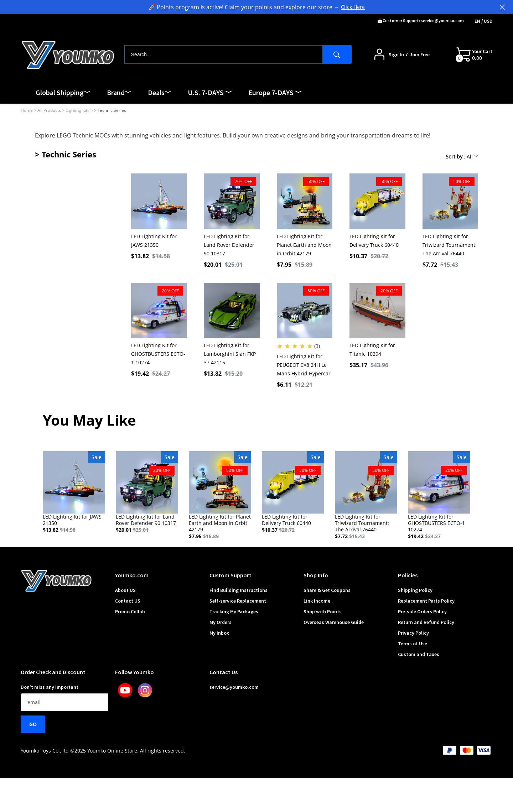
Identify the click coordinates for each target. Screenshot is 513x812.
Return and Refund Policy (426, 622)
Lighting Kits (77, 110)
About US (125, 590)
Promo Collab (130, 611)
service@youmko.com (234, 687)
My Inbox (219, 633)
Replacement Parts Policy (426, 601)
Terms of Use (413, 644)
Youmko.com (132, 575)
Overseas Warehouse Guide (334, 622)
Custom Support (230, 575)
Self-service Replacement (238, 601)
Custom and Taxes (419, 654)
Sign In (396, 54)
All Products (49, 110)
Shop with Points (323, 611)
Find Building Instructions (239, 590)
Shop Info (316, 575)
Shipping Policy (415, 590)
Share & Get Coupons (327, 590)
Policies (408, 575)
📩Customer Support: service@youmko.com (421, 20)
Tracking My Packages (234, 611)
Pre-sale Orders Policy (422, 611)
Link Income (317, 601)
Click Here (353, 7)
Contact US (128, 601)
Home (27, 110)
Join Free (420, 54)
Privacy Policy (413, 633)
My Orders (221, 622)
